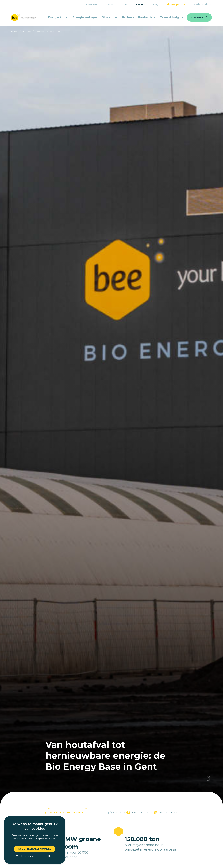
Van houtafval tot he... (50, 32)
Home (15, 32)
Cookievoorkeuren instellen (35, 856)
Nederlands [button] (203, 4)
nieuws (27, 32)
